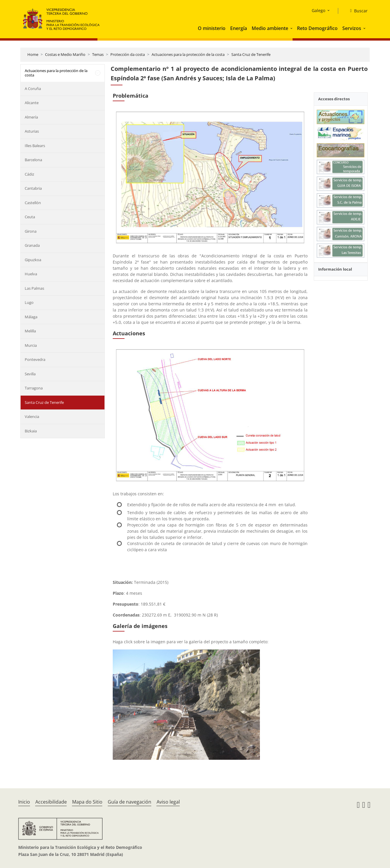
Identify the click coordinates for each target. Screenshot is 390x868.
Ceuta (30, 217)
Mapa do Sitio (87, 802)
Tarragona (34, 388)
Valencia (32, 416)
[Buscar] (356, 11)
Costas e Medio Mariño (65, 54)
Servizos (352, 28)
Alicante (32, 103)
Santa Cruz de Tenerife (251, 54)
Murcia (31, 345)
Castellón (33, 203)
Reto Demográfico (317, 28)
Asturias (32, 131)
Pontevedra (35, 359)
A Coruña (33, 89)
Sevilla (30, 374)
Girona (31, 231)
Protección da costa (128, 54)
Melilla (30, 331)
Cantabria (33, 188)
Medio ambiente (270, 28)
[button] (292, 28)
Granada (32, 245)
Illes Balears (35, 146)
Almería (31, 117)
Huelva (31, 274)
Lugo (29, 302)
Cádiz (29, 174)
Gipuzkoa (33, 260)
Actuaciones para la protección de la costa (188, 54)
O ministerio (212, 28)
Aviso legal (168, 802)
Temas (98, 54)
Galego (318, 10)
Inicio (24, 802)
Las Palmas (34, 288)
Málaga (31, 317)
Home (33, 54)
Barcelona (33, 160)
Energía (239, 28)
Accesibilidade (51, 802)
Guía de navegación (130, 802)
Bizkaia (31, 431)
